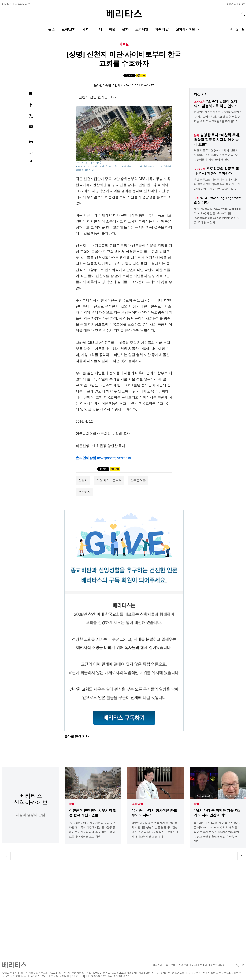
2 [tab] (124, 856)
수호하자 (84, 492)
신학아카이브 (185, 29)
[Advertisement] (124, 910)
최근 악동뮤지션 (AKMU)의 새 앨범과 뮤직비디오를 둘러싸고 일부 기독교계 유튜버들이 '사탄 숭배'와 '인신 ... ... (216, 155)
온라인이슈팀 (103, 85)
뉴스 (51, 29)
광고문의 (171, 965)
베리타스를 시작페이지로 (16, 4)
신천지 (83, 480)
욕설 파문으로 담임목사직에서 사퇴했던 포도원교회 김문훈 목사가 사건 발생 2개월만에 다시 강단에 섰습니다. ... (217, 184)
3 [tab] (198, 856)
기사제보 (197, 965)
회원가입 (231, 4)
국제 (99, 29)
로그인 (242, 4)
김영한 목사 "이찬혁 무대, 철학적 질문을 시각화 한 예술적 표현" (217, 140)
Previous (6, 856)
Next (242, 856)
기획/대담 (162, 29)
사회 (85, 29)
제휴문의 (184, 965)
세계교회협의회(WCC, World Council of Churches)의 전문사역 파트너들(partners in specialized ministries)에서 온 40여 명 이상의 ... (217, 216)
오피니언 (142, 29)
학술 (112, 29)
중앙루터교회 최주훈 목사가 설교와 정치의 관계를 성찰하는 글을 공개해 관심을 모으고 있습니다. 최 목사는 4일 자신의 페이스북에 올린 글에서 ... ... (155, 830)
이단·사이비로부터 (109, 480)
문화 (125, 29)
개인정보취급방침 (215, 965)
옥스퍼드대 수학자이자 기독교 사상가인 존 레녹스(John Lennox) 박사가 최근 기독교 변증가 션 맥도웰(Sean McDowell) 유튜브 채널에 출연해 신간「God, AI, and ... (218, 832)
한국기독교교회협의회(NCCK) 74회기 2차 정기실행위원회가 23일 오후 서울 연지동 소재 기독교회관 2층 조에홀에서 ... (217, 119)
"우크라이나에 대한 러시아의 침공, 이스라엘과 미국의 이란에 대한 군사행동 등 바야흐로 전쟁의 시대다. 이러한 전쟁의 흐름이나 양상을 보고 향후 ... (93, 830)
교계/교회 (68, 29)
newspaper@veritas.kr (114, 458)
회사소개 (157, 965)
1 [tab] (50, 856)
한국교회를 (138, 480)
